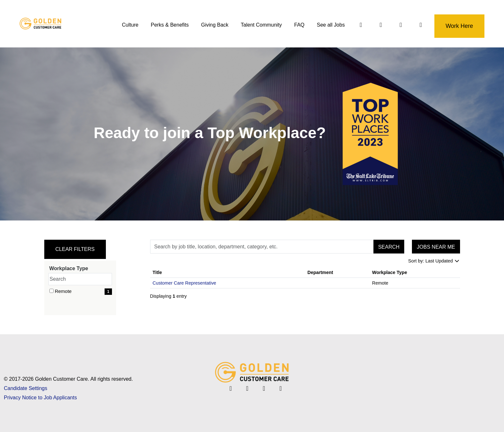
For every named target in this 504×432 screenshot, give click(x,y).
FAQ (299, 25)
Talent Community (261, 25)
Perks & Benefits (169, 25)
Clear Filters (75, 249)
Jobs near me (436, 247)
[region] (305, 285)
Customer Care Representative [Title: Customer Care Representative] (184, 283)
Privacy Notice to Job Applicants (40, 398)
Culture (130, 25)
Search (389, 247)
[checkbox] (51, 291)
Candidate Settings (26, 388)
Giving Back (214, 25)
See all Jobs (331, 25)
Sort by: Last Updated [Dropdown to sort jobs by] (434, 261)
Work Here (459, 26)
